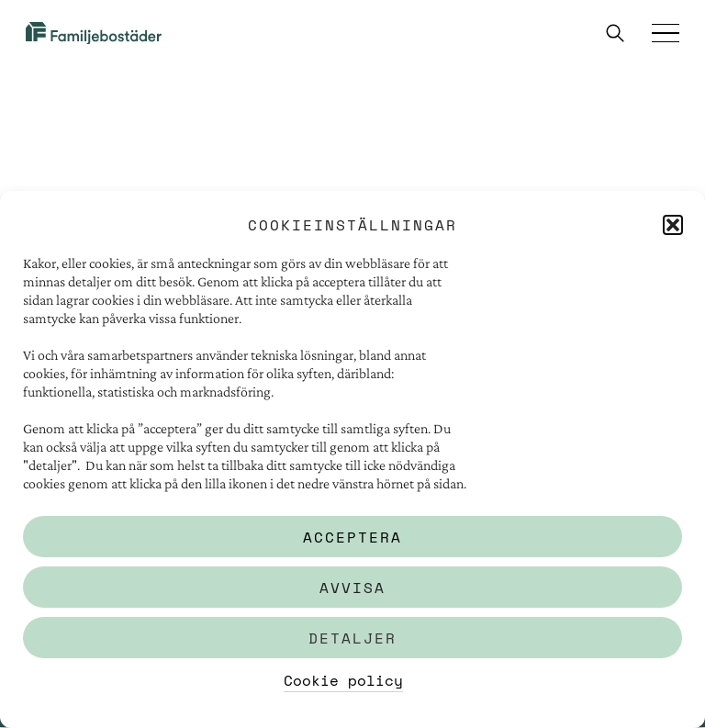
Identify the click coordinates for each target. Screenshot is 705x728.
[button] (673, 225)
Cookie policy (343, 680)
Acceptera (352, 537)
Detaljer (352, 638)
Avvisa (352, 588)
